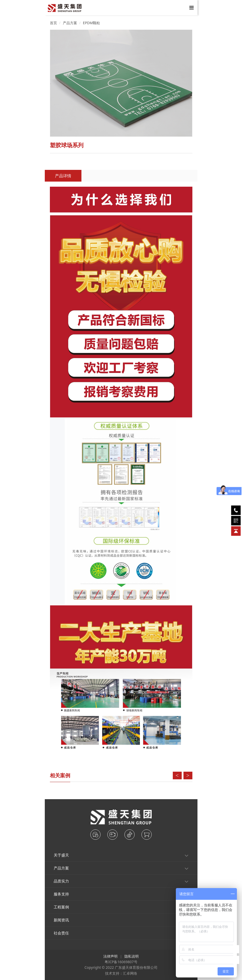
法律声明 (110, 956)
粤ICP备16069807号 (121, 962)
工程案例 (61, 907)
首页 (53, 23)
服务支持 (61, 894)
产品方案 (70, 23)
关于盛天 (61, 855)
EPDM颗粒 (91, 23)
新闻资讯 (61, 920)
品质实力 (61, 881)
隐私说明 (132, 956)
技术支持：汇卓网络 (121, 973)
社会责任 (61, 933)
